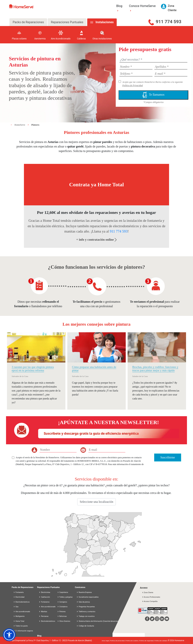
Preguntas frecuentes (86, 607)
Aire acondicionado (22, 612)
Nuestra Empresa (84, 592)
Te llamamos (153, 95)
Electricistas (44, 592)
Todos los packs (21, 626)
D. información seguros (23, 631)
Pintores (35, 125)
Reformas (62, 616)
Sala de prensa (83, 602)
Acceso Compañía (150, 601)
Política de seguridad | (147, 641)
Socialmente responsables (88, 597)
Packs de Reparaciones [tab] (28, 22)
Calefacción (44, 597)
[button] (9, 635)
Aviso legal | (106, 641)
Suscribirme (168, 457)
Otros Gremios (64, 621)
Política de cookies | (132, 641)
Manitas (43, 612)
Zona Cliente (147, 593)
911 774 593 (168, 22)
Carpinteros (63, 592)
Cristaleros (62, 607)
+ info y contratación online (97, 240)
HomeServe (20, 125)
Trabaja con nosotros (86, 616)
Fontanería (18, 592)
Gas (16, 607)
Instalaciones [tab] (105, 22)
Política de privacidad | (118, 641)
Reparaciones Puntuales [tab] (67, 22)
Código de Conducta (85, 626)
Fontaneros (44, 602)
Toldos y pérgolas (65, 597)
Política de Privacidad (133, 85)
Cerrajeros (62, 602)
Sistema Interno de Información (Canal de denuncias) (99, 621)
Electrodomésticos (21, 602)
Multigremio (19, 616)
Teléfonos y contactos (86, 612)
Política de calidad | (161, 641)
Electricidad (19, 597)
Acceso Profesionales (151, 597)
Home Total (19, 621)
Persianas (44, 616)
